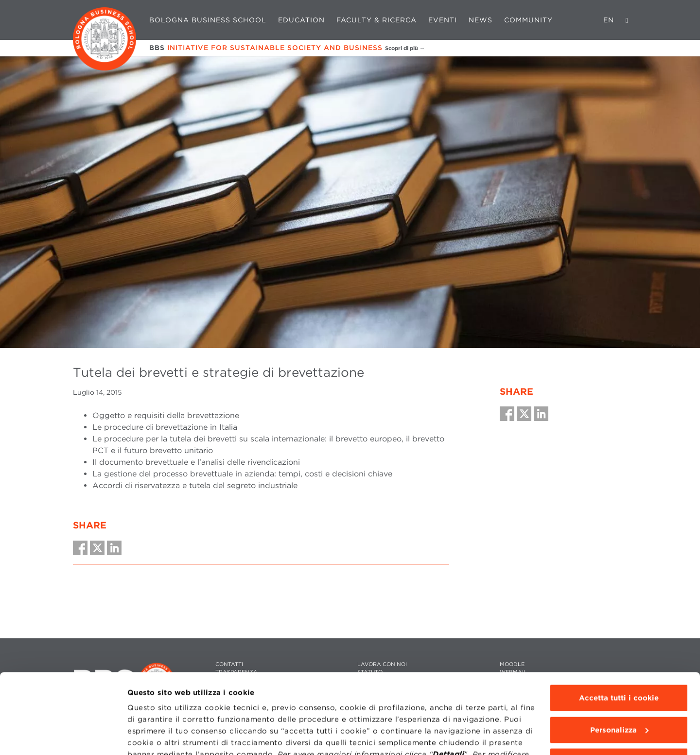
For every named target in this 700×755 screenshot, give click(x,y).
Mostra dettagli (156, 736)
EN (609, 20)
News (481, 20)
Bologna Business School (208, 20)
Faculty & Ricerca (376, 20)
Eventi (443, 20)
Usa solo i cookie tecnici (619, 693)
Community (528, 20)
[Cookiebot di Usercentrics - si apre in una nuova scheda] (63, 736)
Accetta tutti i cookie (619, 630)
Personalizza (619, 661)
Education (301, 20)
